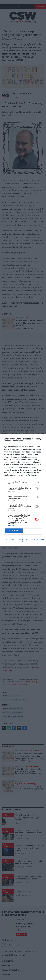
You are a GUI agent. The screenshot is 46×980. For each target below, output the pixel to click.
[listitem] (23, 483)
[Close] (41, 439)
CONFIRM (14, 531)
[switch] (37, 489)
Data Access (23, 539)
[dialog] (23, 490)
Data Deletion (9, 539)
